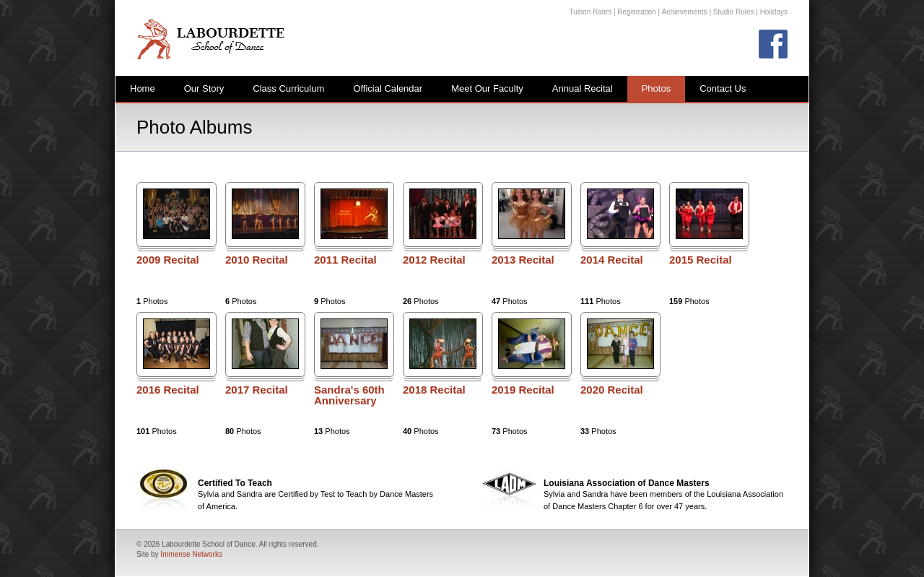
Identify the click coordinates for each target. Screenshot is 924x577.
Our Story (204, 88)
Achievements (685, 12)
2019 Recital (523, 390)
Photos (656, 88)
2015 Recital (701, 260)
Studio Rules (734, 12)
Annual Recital (583, 88)
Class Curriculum (288, 88)
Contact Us (723, 88)
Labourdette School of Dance (210, 38)
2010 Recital (257, 260)
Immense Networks (191, 554)
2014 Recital (612, 260)
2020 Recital (612, 390)
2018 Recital (434, 390)
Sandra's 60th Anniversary (349, 395)
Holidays (774, 12)
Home (143, 88)
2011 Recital (345, 260)
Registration (636, 12)
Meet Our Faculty (487, 88)
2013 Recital (523, 260)
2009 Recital (168, 260)
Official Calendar (388, 88)
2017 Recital (257, 390)
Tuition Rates (591, 12)
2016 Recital (168, 390)
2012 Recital (434, 260)
